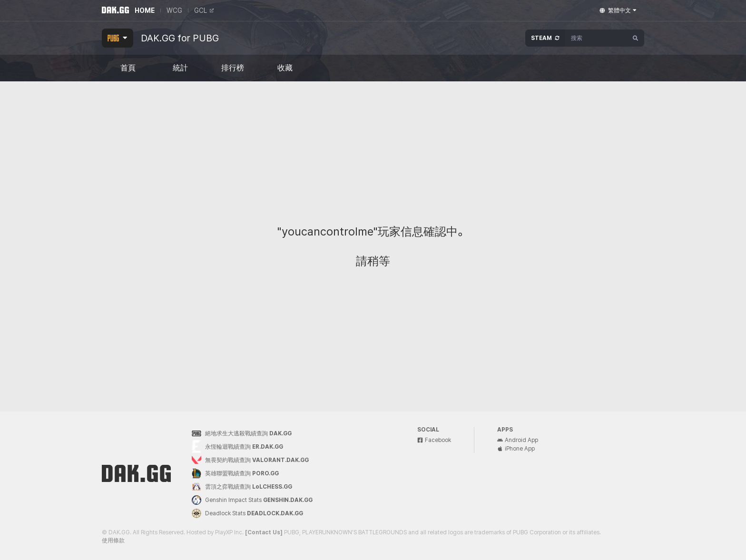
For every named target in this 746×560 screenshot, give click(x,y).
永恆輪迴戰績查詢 (237, 447)
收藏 (285, 68)
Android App (518, 440)
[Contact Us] (264, 532)
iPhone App (516, 449)
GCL (204, 10)
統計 (180, 68)
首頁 (128, 68)
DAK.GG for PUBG (180, 38)
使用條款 (113, 540)
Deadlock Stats (247, 513)
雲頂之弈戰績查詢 (242, 487)
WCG (174, 10)
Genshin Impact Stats (252, 500)
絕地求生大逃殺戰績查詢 (242, 433)
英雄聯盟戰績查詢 (235, 473)
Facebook (434, 440)
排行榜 (233, 68)
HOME (145, 10)
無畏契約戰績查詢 (250, 460)
